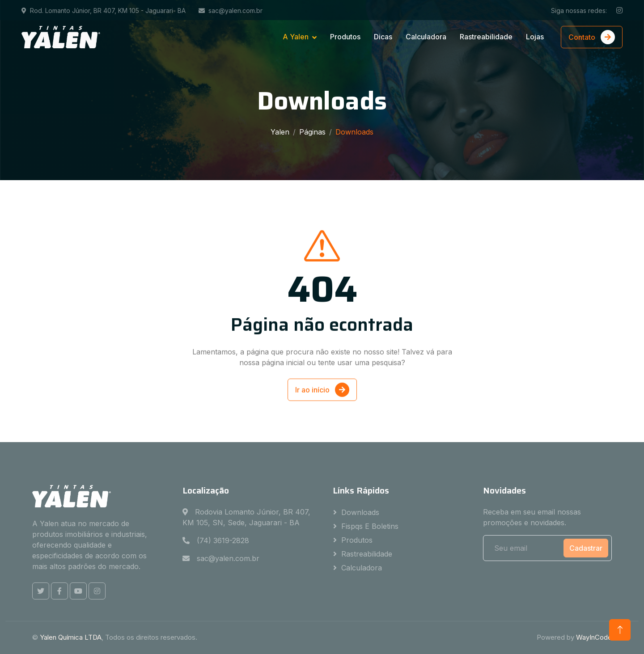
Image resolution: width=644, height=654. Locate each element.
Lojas (535, 37)
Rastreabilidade (486, 37)
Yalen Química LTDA (71, 637)
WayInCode (594, 637)
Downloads (360, 512)
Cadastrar (586, 548)
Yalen (280, 132)
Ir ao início (322, 397)
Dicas (383, 37)
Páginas (312, 132)
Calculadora (426, 37)
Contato (592, 37)
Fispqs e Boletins (370, 526)
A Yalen (296, 37)
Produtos (345, 37)
